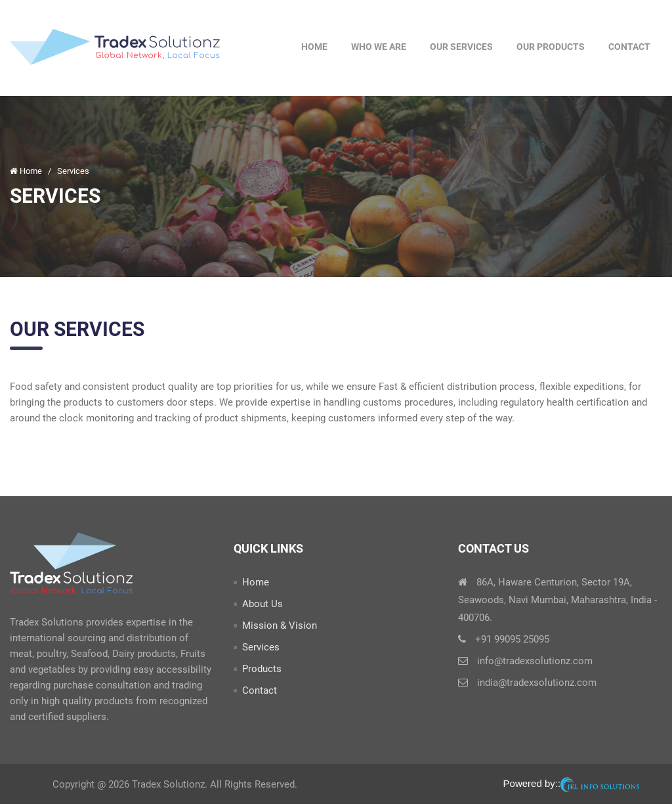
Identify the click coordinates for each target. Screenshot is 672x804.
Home (314, 47)
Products (262, 669)
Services (261, 647)
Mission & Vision (280, 625)
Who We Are (379, 47)
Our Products (551, 47)
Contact (629, 47)
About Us (262, 604)
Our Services (461, 47)
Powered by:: (571, 785)
